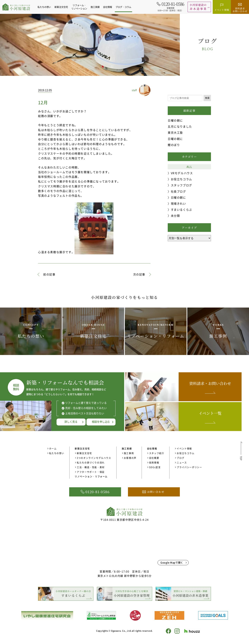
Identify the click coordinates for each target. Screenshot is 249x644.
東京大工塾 (175, 132)
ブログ (181, 458)
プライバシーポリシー (189, 467)
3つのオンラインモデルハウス (94, 458)
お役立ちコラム (181, 179)
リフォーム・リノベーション (81, 7)
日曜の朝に (175, 120)
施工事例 (129, 453)
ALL (189, 167)
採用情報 (154, 462)
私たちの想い (46, 7)
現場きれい (178, 203)
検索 (207, 98)
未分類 (175, 216)
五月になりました (180, 126)
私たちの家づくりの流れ (91, 462)
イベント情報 (184, 448)
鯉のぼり (174, 145)
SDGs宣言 (155, 467)
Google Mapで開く (172, 562)
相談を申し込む (101, 422)
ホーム (53, 448)
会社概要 (154, 458)
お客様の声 (130, 458)
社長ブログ (178, 191)
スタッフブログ (181, 185)
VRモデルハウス (182, 173)
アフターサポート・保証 (91, 472)
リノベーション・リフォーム (91, 476)
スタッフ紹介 (157, 453)
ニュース (182, 462)
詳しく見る (71, 422)
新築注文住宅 (84, 453)
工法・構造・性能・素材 (91, 467)
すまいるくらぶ (181, 210)
